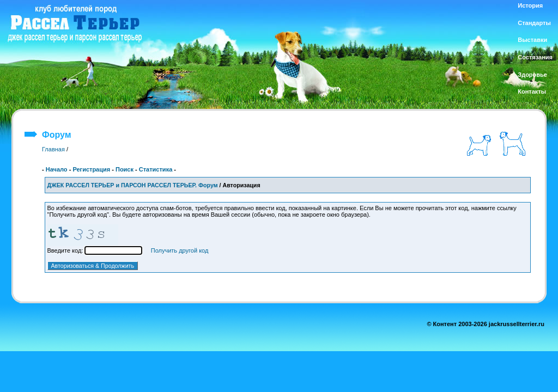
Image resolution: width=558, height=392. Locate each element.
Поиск (125, 169)
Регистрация (91, 169)
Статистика (156, 169)
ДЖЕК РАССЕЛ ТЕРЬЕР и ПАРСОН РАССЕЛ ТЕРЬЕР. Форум (133, 185)
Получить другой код (180, 250)
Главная (53, 149)
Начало (57, 169)
